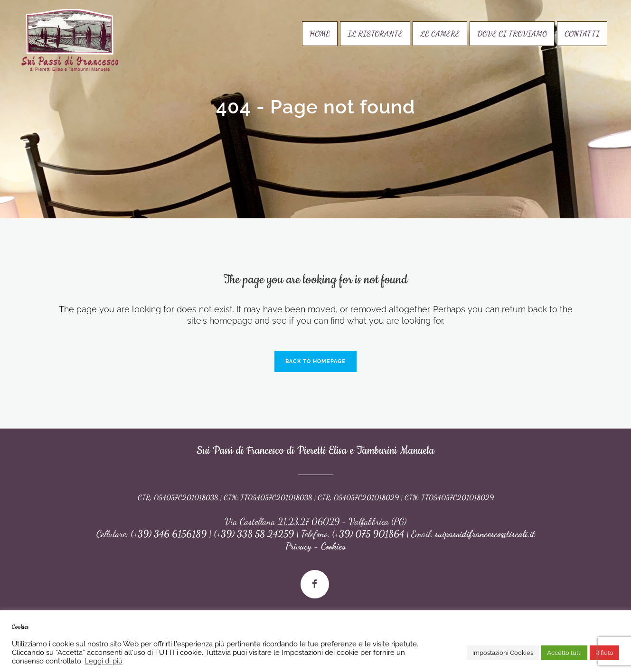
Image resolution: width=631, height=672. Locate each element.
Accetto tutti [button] (564, 653)
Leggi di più (104, 661)
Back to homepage (315, 361)
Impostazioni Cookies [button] (503, 653)
